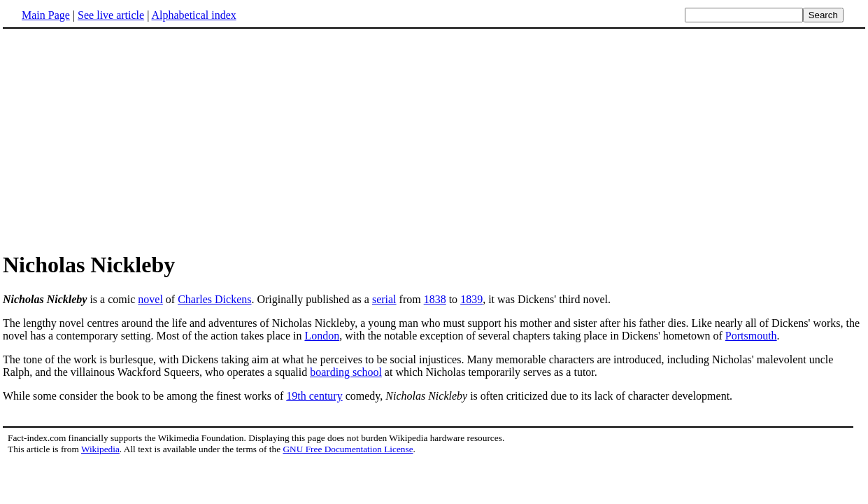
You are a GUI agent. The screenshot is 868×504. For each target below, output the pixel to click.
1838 (435, 299)
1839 (471, 299)
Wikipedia (100, 449)
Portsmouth (751, 336)
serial (384, 299)
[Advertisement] (120, 139)
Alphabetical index (193, 15)
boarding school (346, 372)
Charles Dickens (214, 299)
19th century (314, 396)
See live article (111, 15)
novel (150, 299)
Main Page (46, 15)
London (322, 336)
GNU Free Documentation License (348, 449)
